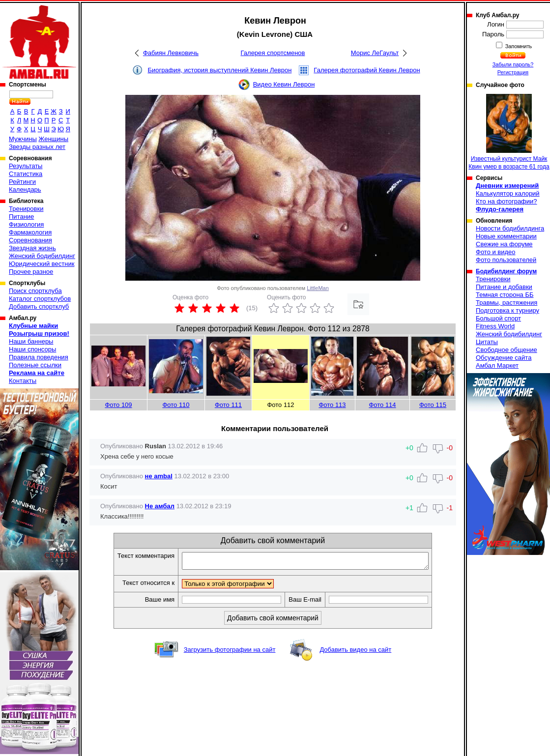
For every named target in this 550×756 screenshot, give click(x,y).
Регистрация (513, 72)
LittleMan (318, 288)
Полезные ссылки (35, 365)
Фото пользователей (506, 260)
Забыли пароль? (513, 64)
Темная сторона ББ (505, 295)
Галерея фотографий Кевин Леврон (367, 70)
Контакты (23, 381)
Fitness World (495, 326)
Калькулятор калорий (508, 193)
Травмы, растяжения (507, 303)
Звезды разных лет (37, 147)
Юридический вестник (42, 264)
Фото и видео (496, 252)
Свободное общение (507, 350)
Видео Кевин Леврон (284, 84)
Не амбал (160, 506)
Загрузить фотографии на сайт (230, 653)
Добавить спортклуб (39, 306)
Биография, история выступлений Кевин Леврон (219, 70)
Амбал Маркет (497, 365)
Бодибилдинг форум (506, 271)
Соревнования (30, 240)
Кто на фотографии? (507, 201)
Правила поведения (39, 357)
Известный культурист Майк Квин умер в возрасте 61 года (509, 132)
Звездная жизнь (32, 248)
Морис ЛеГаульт (375, 53)
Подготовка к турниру (507, 310)
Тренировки (26, 209)
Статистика (26, 174)
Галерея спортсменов (273, 53)
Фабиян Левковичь (171, 53)
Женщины (53, 139)
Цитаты (487, 342)
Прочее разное (31, 272)
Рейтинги (22, 182)
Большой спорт (498, 318)
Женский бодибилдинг (42, 256)
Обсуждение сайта (504, 358)
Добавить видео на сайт (355, 653)
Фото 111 (228, 405)
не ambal (159, 476)
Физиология (26, 224)
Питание (21, 217)
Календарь (25, 189)
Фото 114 (382, 405)
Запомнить (518, 46)
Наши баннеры (31, 341)
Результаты (26, 166)
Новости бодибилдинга (510, 228)
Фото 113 (332, 405)
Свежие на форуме (504, 244)
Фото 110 (176, 405)
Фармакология (30, 232)
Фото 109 (118, 405)
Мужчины (23, 139)
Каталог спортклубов (40, 299)
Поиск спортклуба (35, 291)
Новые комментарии (506, 236)
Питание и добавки (504, 287)
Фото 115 (433, 405)
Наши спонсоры (32, 349)
